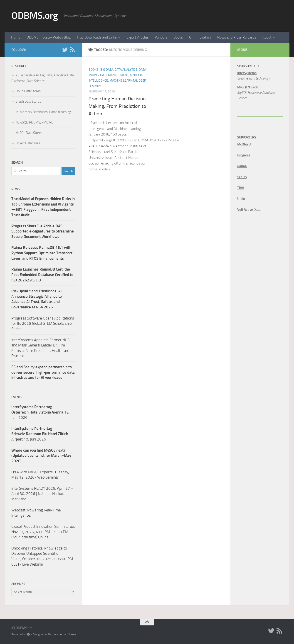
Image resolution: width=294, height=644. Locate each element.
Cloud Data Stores (28, 91)
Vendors (161, 37)
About (267, 37)
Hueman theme (66, 634)
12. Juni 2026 (41, 412)
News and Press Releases (237, 37)
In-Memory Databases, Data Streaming (43, 112)
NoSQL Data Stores (29, 133)
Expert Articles (137, 37)
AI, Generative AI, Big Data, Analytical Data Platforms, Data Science (43, 78)
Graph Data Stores (28, 102)
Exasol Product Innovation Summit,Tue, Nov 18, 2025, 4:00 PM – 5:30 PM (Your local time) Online (43, 532)
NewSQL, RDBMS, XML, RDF (35, 122)
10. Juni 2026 (40, 434)
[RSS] (72, 50)
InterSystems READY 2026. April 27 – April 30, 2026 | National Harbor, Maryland (42, 494)
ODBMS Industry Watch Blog (49, 37)
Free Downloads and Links (97, 37)
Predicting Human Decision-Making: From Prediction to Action (118, 106)
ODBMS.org (35, 16)
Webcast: (19, 510)
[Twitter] (65, 50)
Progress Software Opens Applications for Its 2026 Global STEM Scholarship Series (43, 323)
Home (16, 37)
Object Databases (28, 143)
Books (178, 37)
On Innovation (200, 37)
